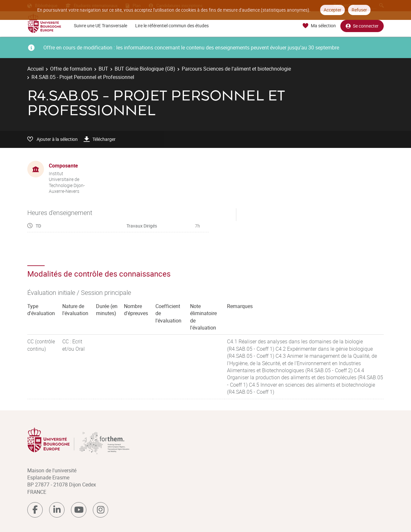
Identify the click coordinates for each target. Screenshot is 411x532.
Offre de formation (71, 69)
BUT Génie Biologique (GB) (145, 69)
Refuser (359, 10)
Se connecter (362, 26)
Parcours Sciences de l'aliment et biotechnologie (236, 69)
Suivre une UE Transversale (101, 26)
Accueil (35, 69)
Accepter (332, 10)
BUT (103, 69)
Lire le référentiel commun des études (172, 26)
